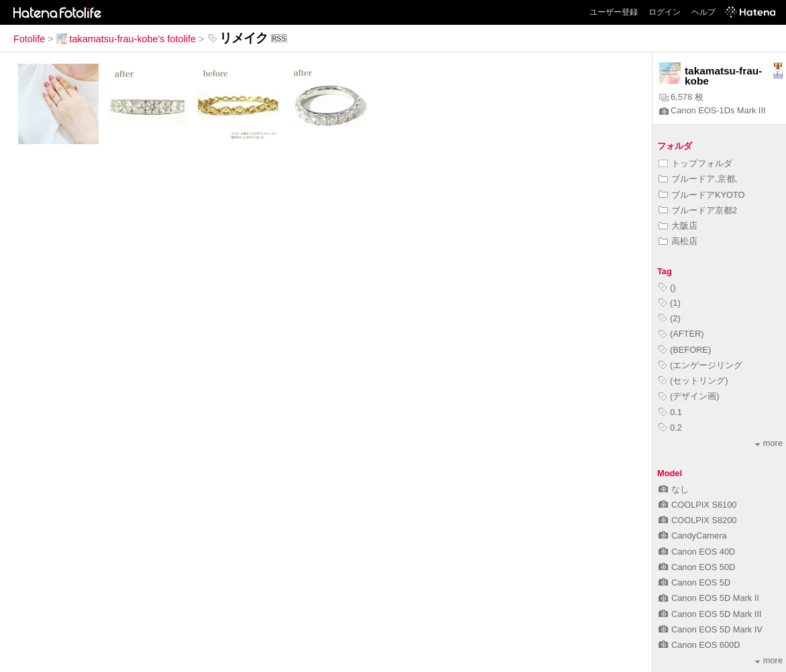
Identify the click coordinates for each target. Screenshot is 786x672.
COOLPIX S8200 (697, 520)
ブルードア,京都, (698, 179)
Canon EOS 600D (699, 645)
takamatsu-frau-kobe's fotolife (126, 39)
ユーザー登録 (614, 12)
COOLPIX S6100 (697, 505)
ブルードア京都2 (698, 210)
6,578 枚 (681, 97)
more (769, 443)
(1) (670, 303)
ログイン (665, 12)
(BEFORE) (685, 350)
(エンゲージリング (700, 365)
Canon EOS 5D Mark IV (711, 629)
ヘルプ (704, 12)
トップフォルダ (695, 163)
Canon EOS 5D (694, 582)
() (667, 287)
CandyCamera (693, 536)
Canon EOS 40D (697, 552)
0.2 (670, 428)
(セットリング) (693, 381)
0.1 (670, 412)
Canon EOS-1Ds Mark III (713, 110)
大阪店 (678, 226)
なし (674, 489)
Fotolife (29, 39)
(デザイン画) (689, 396)
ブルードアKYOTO (702, 195)
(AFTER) (681, 334)
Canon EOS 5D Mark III (710, 614)
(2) (670, 318)
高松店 (678, 241)
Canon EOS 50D (697, 567)
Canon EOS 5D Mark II (709, 598)
